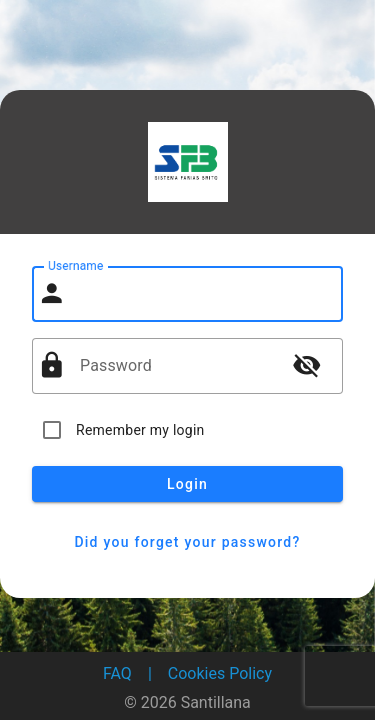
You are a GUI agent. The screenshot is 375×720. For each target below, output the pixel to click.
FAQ (117, 673)
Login (187, 484)
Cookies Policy (220, 673)
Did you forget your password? (187, 542)
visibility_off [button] (307, 365)
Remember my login (140, 430)
